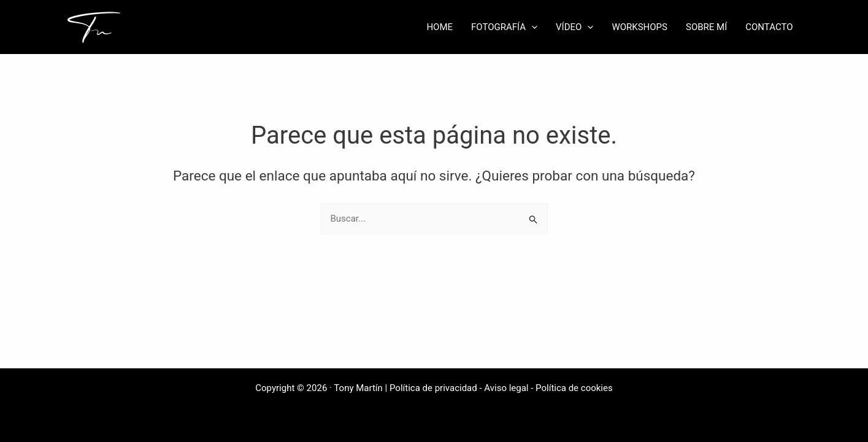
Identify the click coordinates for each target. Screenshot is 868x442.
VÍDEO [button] (574, 27)
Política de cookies (574, 388)
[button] (532, 27)
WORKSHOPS (639, 27)
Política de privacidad (433, 388)
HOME (440, 27)
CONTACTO (769, 27)
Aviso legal (506, 388)
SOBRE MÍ (706, 27)
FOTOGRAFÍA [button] (504, 27)
